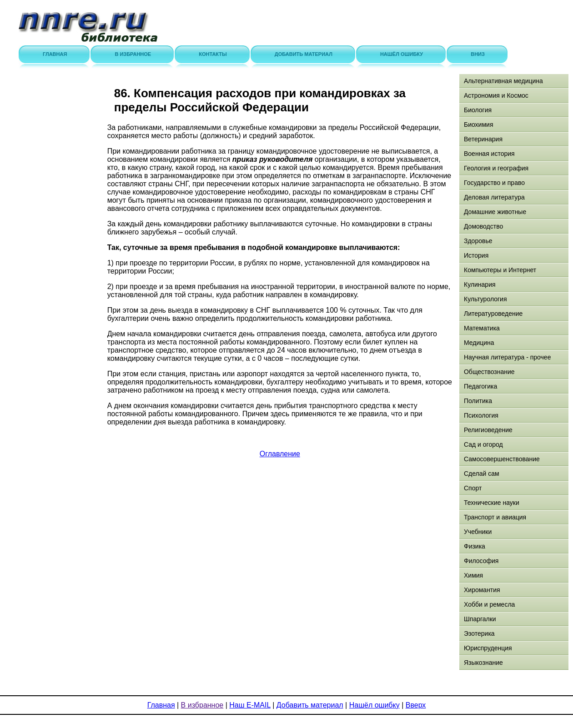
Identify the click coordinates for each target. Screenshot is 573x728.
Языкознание (483, 663)
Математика (482, 328)
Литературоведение (493, 314)
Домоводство (483, 226)
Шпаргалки (480, 619)
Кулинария (480, 284)
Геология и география (496, 168)
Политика (478, 401)
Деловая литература (494, 197)
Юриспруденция (488, 648)
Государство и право (494, 183)
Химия (473, 575)
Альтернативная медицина (503, 81)
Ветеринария (483, 139)
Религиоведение (488, 430)
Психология (481, 415)
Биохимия (478, 125)
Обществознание (489, 372)
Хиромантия (482, 590)
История (476, 255)
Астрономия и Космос (496, 95)
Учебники (478, 532)
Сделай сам (482, 474)
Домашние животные (495, 212)
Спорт (473, 488)
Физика (475, 546)
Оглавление (280, 454)
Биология (478, 110)
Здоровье (478, 241)
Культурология (485, 299)
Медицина (479, 343)
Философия (481, 561)
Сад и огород (483, 444)
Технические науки (492, 503)
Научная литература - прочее (507, 357)
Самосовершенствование (502, 459)
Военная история (489, 154)
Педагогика (480, 386)
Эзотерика (479, 633)
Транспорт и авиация (495, 517)
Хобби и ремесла (489, 604)
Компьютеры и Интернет (500, 270)
